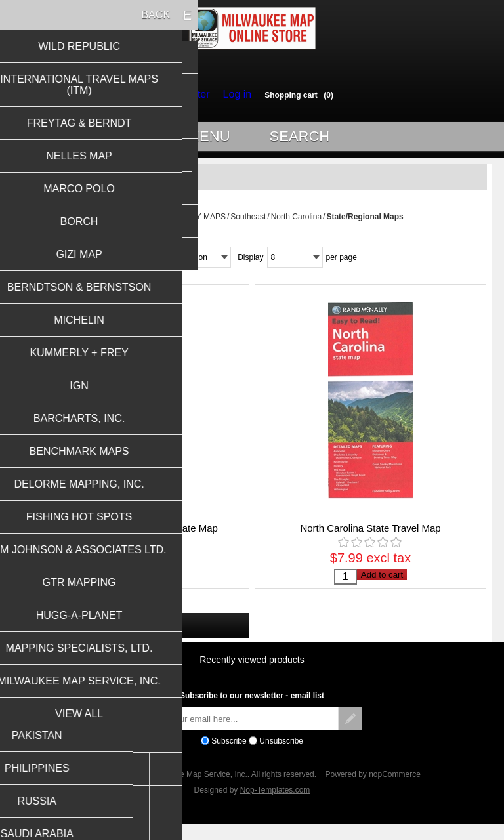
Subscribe (229, 753)
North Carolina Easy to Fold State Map (134, 534)
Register (193, 94)
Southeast (248, 222)
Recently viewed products (252, 672)
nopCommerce (395, 787)
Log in (234, 94)
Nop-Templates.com (275, 803)
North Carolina (296, 222)
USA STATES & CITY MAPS (176, 222)
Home (111, 222)
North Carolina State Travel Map (370, 534)
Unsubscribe (281, 753)
